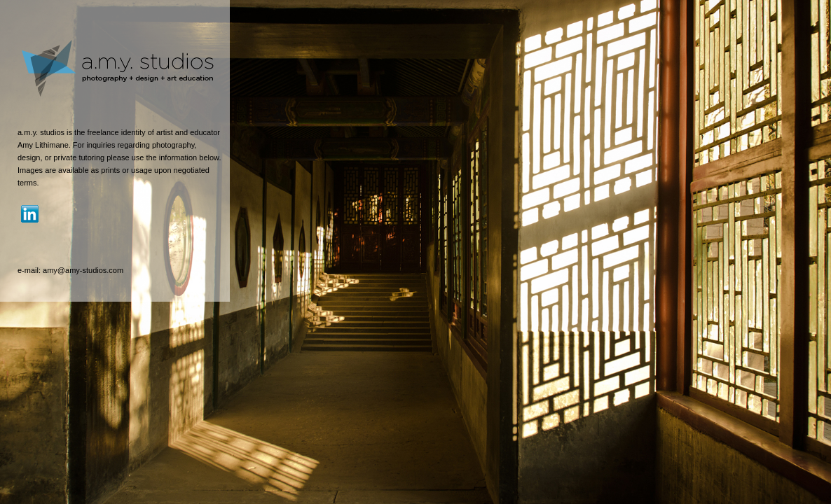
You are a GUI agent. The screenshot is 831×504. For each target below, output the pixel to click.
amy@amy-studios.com (83, 270)
